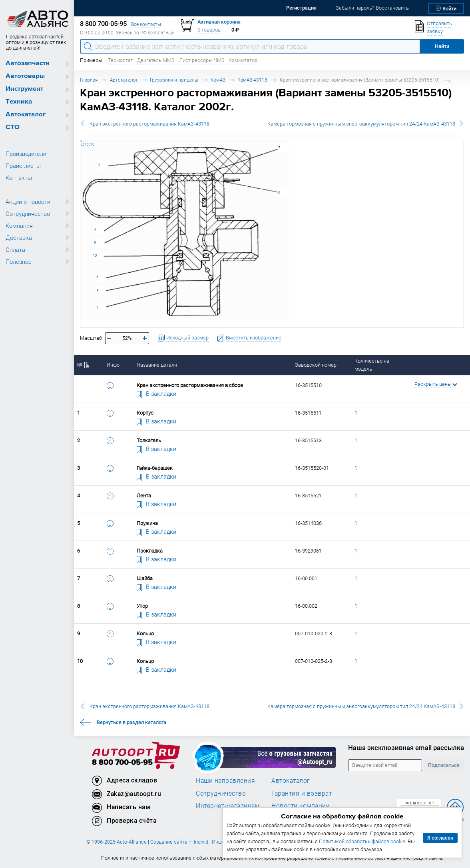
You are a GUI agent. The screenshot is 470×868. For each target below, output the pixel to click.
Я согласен (440, 838)
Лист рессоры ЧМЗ (202, 60)
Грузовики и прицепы (174, 80)
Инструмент (24, 89)
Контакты (19, 178)
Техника (19, 102)
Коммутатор (243, 60)
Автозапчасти (28, 63)
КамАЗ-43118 (252, 80)
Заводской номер (316, 365)
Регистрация (301, 8)
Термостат (120, 60)
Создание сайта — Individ (179, 842)
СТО (13, 127)
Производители (26, 154)
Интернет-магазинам (228, 806)
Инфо (113, 365)
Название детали (157, 365)
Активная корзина (219, 22)
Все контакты (146, 24)
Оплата (15, 249)
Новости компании (301, 806)
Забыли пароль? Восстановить (372, 8)
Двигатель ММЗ (156, 60)
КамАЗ (218, 80)
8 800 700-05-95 (122, 763)
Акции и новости (28, 202)
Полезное (19, 261)
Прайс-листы (23, 166)
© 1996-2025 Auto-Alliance (117, 842)
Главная (89, 80)
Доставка (19, 237)
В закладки (157, 393)
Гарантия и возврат (302, 793)
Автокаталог (26, 115)
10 (95, 255)
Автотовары (25, 76)
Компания (19, 225)
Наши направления (225, 780)
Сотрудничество (28, 214)
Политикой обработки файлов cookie (362, 841)
